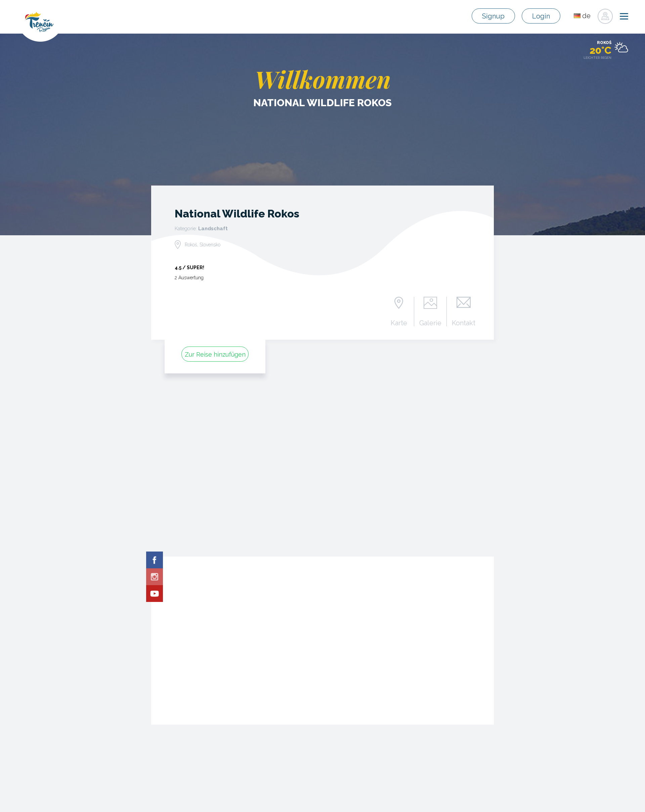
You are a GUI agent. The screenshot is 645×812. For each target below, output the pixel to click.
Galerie (431, 323)
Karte (399, 323)
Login (542, 16)
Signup (494, 16)
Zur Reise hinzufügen (215, 354)
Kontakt (464, 323)
